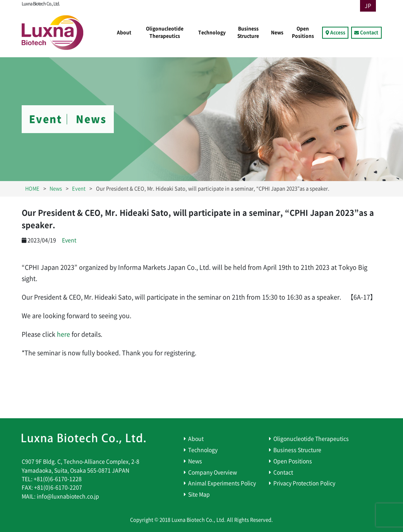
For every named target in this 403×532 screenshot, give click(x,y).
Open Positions (303, 32)
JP (368, 6)
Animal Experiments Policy (222, 483)
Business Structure (248, 32)
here (63, 334)
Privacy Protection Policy (304, 483)
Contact (369, 33)
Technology (212, 33)
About (124, 33)
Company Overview (213, 472)
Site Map (199, 494)
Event (69, 240)
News (277, 33)
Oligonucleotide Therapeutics (165, 32)
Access (338, 33)
